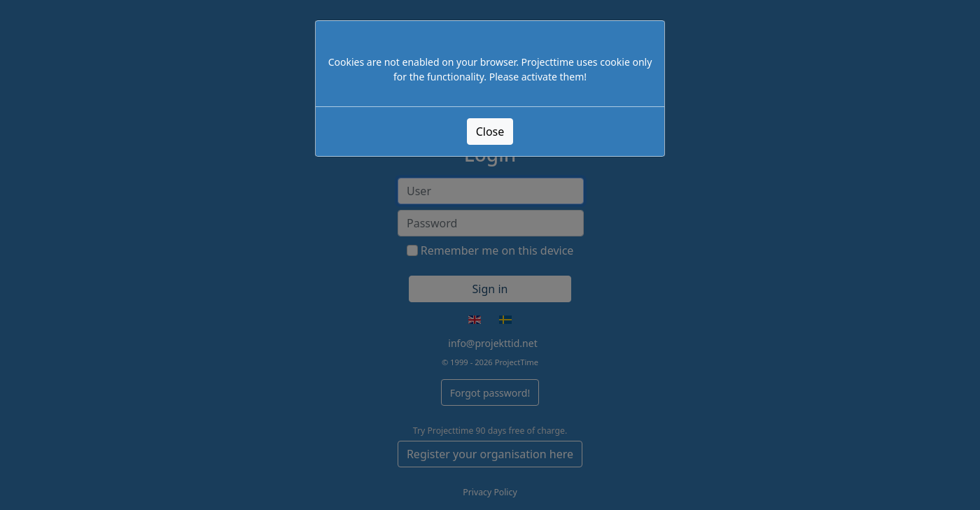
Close (490, 132)
